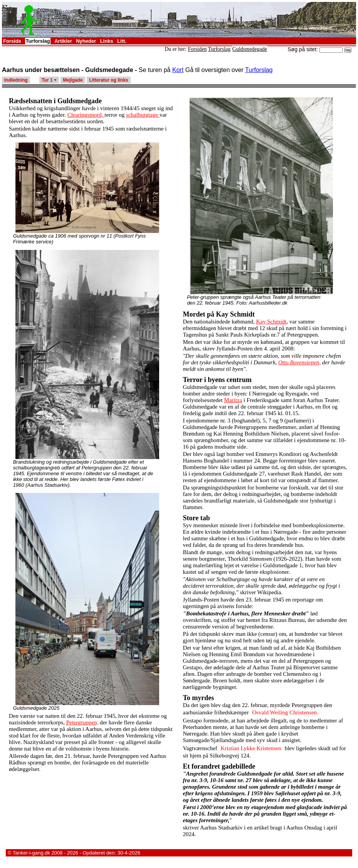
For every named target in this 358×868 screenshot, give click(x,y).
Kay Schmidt (271, 322)
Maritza (233, 400)
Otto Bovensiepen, (299, 362)
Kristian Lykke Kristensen (251, 748)
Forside (12, 41)
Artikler (63, 41)
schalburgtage (143, 115)
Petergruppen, (82, 722)
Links (107, 41)
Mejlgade (73, 80)
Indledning (16, 80)
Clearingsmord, (86, 115)
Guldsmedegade (250, 49)
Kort (178, 70)
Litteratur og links (108, 80)
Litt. (122, 41)
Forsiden (197, 49)
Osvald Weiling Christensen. (285, 712)
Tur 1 (49, 80)
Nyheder (86, 41)
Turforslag (38, 41)
